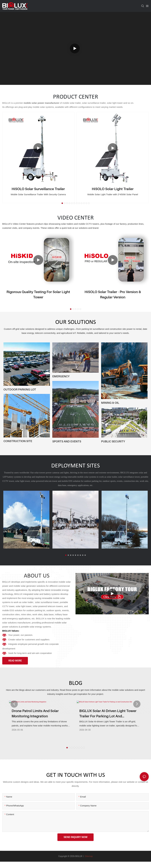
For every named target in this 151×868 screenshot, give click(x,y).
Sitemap (89, 856)
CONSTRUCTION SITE (18, 441)
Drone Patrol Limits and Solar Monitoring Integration (35, 718)
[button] (62, 203)
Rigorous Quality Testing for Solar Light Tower (38, 294)
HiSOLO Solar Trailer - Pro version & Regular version (113, 294)
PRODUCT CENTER (76, 97)
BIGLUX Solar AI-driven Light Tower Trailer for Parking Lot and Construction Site (108, 718)
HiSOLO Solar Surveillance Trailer (38, 189)
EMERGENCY (61, 376)
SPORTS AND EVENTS (67, 441)
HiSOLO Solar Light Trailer (113, 189)
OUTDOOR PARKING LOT (20, 389)
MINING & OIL (110, 403)
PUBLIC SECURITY (113, 441)
